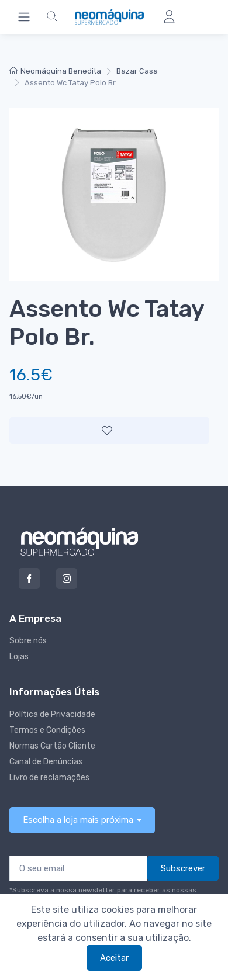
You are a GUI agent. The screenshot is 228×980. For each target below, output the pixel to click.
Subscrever (183, 868)
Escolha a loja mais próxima (78, 820)
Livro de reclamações (49, 778)
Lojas (19, 657)
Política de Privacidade (52, 714)
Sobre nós (28, 641)
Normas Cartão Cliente (52, 746)
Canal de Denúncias (46, 762)
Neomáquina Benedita (55, 71)
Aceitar (114, 958)
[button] (52, 17)
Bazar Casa (137, 71)
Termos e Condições (47, 730)
